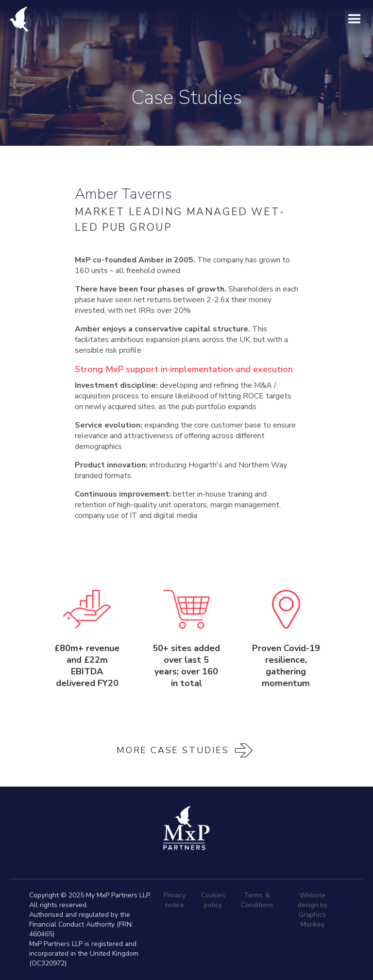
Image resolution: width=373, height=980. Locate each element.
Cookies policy (213, 900)
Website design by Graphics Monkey (313, 910)
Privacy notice (175, 900)
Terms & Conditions (257, 900)
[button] (355, 19)
